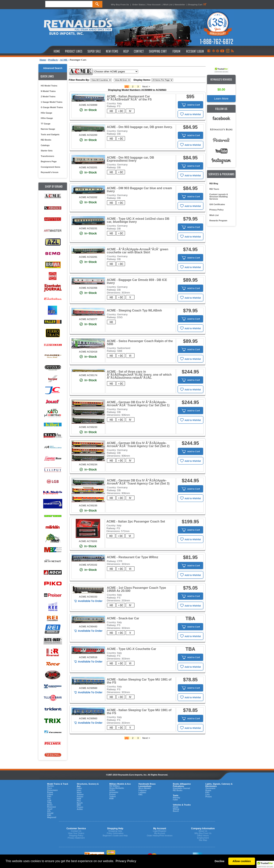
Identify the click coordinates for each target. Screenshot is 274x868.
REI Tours (214, 189)
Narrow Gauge (48, 129)
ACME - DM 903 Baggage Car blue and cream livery (139, 190)
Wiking (176, 809)
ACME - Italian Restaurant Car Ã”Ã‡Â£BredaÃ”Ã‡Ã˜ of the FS (129, 98)
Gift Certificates (217, 204)
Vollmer (80, 795)
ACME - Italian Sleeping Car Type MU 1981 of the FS (139, 681)
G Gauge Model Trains (52, 107)
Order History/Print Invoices (160, 836)
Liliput (50, 794)
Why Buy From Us (120, 5)
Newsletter (180, 5)
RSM (79, 799)
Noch (79, 793)
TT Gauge (46, 124)
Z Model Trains (48, 96)
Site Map (203, 840)
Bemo (50, 805)
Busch (80, 803)
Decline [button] (219, 861)
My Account (160, 833)
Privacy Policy (216, 210)
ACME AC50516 (88, 657)
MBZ (79, 805)
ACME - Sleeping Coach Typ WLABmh (134, 310)
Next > (146, 87)
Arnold (50, 813)
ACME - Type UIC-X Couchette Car (132, 649)
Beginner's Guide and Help (115, 836)
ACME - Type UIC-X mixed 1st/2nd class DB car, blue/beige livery (138, 220)
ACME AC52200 (88, 135)
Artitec (80, 809)
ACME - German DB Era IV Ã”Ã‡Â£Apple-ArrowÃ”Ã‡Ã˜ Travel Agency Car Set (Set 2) (138, 445)
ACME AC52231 (88, 228)
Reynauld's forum (49, 172)
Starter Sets (47, 151)
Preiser (80, 797)
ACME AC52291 (88, 257)
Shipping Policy (76, 836)
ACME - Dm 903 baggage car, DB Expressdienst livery (131, 159)
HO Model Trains (49, 86)
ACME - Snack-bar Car (123, 618)
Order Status (139, 5)
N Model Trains (48, 91)
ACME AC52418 (88, 352)
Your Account (154, 5)
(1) (127, 87)
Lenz (207, 795)
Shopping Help (115, 831)
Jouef (50, 809)
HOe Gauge (46, 113)
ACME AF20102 (88, 565)
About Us (203, 831)
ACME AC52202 (88, 197)
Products (53, 60)
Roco (50, 788)
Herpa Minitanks (117, 788)
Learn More (221, 99)
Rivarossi (51, 807)
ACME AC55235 (88, 506)
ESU (207, 793)
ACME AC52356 (88, 288)
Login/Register (160, 831)
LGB (49, 801)
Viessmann (210, 788)
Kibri (79, 790)
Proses (80, 807)
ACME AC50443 (88, 626)
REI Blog (214, 183)
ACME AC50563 (88, 718)
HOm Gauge (47, 118)
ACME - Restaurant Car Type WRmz (133, 557)
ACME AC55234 (88, 464)
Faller (79, 788)
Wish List (168, 5)
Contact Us (76, 831)
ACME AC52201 (88, 167)
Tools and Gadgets (50, 134)
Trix (49, 799)
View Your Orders (76, 833)
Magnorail (52, 817)
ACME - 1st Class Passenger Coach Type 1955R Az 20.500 (137, 589)
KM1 (49, 815)
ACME (64, 60)
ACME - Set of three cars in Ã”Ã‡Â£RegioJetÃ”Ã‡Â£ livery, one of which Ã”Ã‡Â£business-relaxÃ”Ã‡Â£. (139, 375)
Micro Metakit (145, 788)
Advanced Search (53, 68)
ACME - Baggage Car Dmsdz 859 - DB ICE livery (137, 281)
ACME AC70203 (88, 541)
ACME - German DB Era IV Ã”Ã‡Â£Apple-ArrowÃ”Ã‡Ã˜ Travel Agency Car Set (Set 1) (138, 404)
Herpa (175, 807)
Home (43, 60)
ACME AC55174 (88, 375)
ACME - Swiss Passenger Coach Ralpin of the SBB (140, 343)
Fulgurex (143, 790)
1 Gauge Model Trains (52, 102)
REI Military (114, 786)
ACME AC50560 (88, 688)
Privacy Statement (76, 838)
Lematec (142, 793)
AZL (49, 811)
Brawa (50, 792)
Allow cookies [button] (242, 861)
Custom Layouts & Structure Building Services (219, 197)
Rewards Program (218, 221)
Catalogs (45, 145)
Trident (112, 796)
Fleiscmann (52, 790)
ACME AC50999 (88, 105)
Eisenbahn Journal (181, 788)
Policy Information (115, 833)
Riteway (176, 798)
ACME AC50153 (88, 597)
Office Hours (203, 836)
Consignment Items (50, 167)
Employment (203, 838)
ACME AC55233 (88, 427)
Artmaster (114, 792)
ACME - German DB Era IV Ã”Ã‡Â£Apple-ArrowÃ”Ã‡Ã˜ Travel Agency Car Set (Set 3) (138, 482)
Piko (49, 796)
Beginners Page (49, 161)
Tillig (49, 803)
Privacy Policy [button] (126, 861)
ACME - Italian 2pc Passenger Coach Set (136, 521)
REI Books (46, 140)
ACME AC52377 (88, 319)
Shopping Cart (198, 5)
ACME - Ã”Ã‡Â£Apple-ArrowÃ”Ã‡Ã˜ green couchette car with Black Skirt (138, 251)
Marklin (51, 786)
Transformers (47, 156)
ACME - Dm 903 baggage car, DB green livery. (140, 127)
